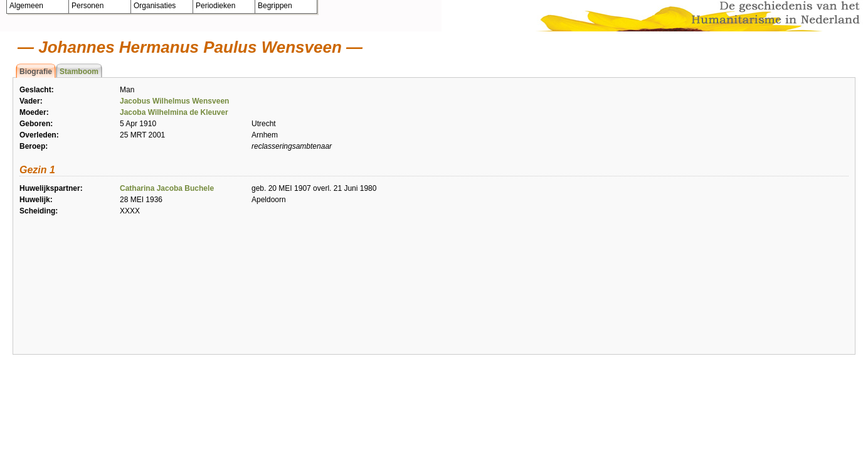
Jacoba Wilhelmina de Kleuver (174, 112)
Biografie (36, 72)
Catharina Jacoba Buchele (167, 188)
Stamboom (79, 72)
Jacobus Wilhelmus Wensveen (174, 101)
